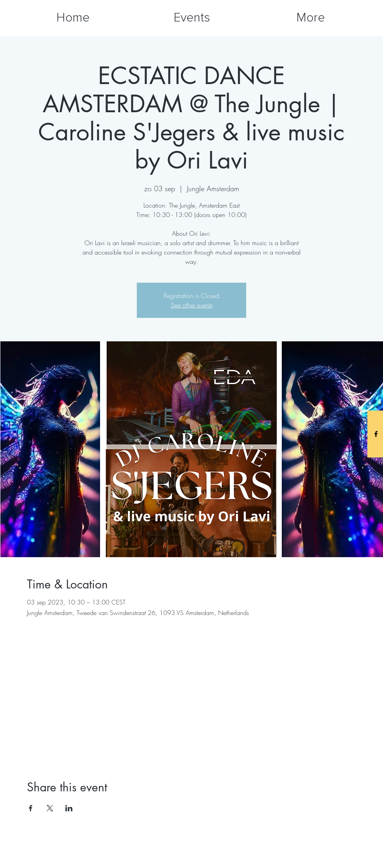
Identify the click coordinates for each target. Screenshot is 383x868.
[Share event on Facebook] (31, 808)
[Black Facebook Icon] (376, 434)
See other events (192, 305)
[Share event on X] (50, 808)
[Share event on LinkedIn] (69, 808)
